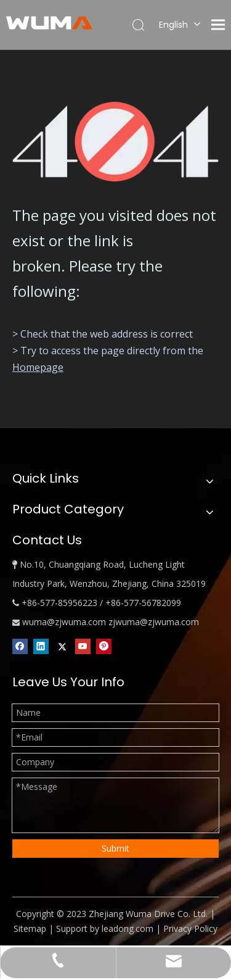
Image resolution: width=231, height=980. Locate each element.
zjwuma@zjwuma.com (154, 622)
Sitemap (30, 928)
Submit (115, 848)
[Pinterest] (104, 646)
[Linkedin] (41, 646)
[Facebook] (20, 646)
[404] (115, 142)
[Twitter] (62, 646)
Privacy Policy (190, 928)
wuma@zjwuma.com (64, 622)
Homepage (38, 367)
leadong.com (128, 928)
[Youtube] (83, 646)
